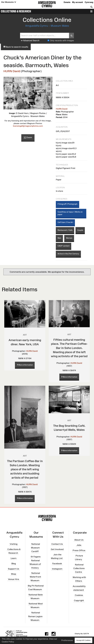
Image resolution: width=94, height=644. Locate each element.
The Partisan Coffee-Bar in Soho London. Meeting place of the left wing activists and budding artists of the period (25, 469)
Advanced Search (30, 41)
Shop (14, 574)
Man (59, 238)
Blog (14, 563)
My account (78, 2)
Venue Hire (14, 579)
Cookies (79, 595)
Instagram (57, 569)
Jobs (79, 545)
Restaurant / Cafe (65, 230)
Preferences (67, 640)
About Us (79, 540)
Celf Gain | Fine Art (65, 222)
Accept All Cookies (83, 640)
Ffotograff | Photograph (68, 204)
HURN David (12, 71)
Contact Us (57, 544)
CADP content (64, 246)
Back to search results (16, 47)
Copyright (79, 600)
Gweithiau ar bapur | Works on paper (70, 213)
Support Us (14, 569)
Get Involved (57, 549)
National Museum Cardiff (35, 548)
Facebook (57, 563)
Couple (80, 230)
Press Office (79, 550)
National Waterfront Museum (35, 577)
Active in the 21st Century (68, 254)
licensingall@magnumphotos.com (28, 126)
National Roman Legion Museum (35, 616)
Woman (69, 238)
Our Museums (9, 2)
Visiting (14, 544)
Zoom (28, 138)
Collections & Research (16, 11)
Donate (67, 2)
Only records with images (62, 40)
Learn (14, 558)
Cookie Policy (8, 642)
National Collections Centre (79, 568)
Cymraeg (89, 2)
